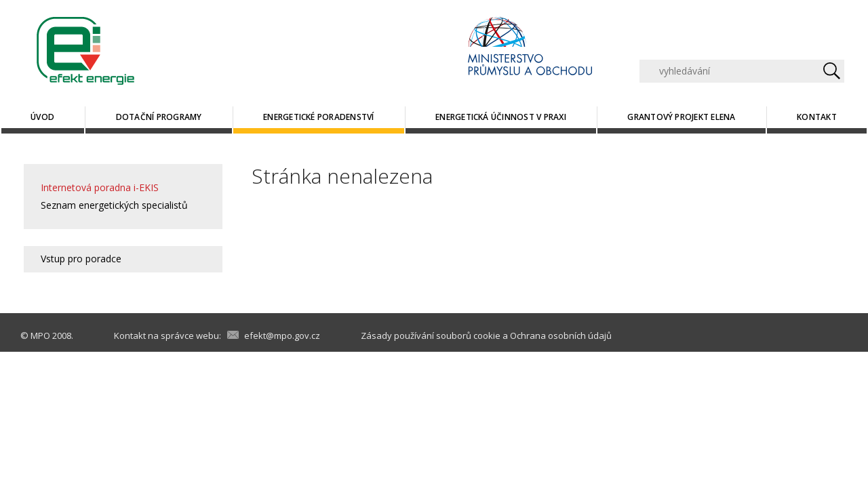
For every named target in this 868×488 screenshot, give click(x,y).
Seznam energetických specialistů (114, 205)
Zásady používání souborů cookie (431, 335)
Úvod (42, 117)
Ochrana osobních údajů (561, 335)
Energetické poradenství (319, 117)
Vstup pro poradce (81, 259)
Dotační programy (159, 117)
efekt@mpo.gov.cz (282, 335)
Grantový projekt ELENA (681, 117)
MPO (40, 335)
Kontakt (817, 117)
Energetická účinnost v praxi (501, 117)
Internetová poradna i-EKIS (100, 187)
